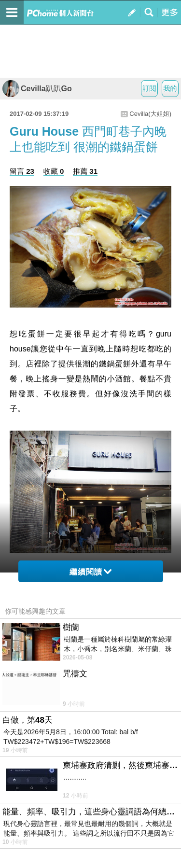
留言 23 (22, 171)
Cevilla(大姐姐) (150, 114)
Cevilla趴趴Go (37, 89)
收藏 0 (54, 171)
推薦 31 (85, 171)
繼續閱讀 (90, 572)
